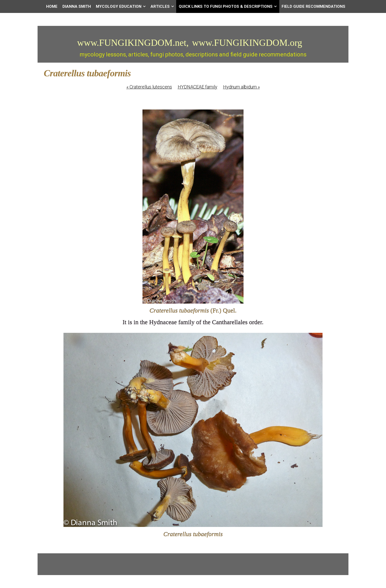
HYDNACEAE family (198, 87)
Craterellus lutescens (149, 87)
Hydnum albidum (241, 87)
